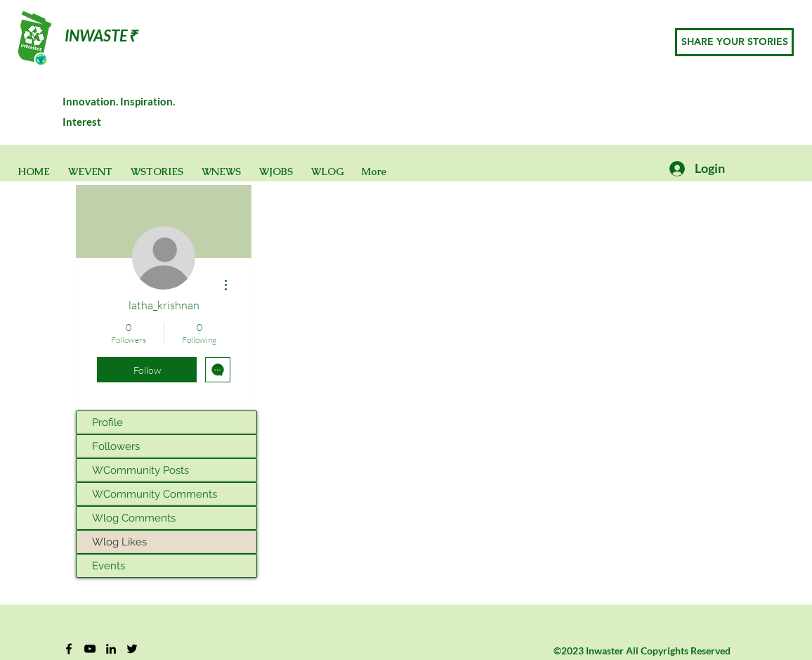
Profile (107, 422)
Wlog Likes (119, 542)
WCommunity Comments (155, 494)
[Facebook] (69, 649)
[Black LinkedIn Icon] (111, 649)
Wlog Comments (134, 518)
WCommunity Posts (140, 470)
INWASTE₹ (101, 35)
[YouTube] (90, 649)
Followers (116, 446)
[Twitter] (132, 649)
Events (109, 566)
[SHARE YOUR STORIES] (734, 42)
